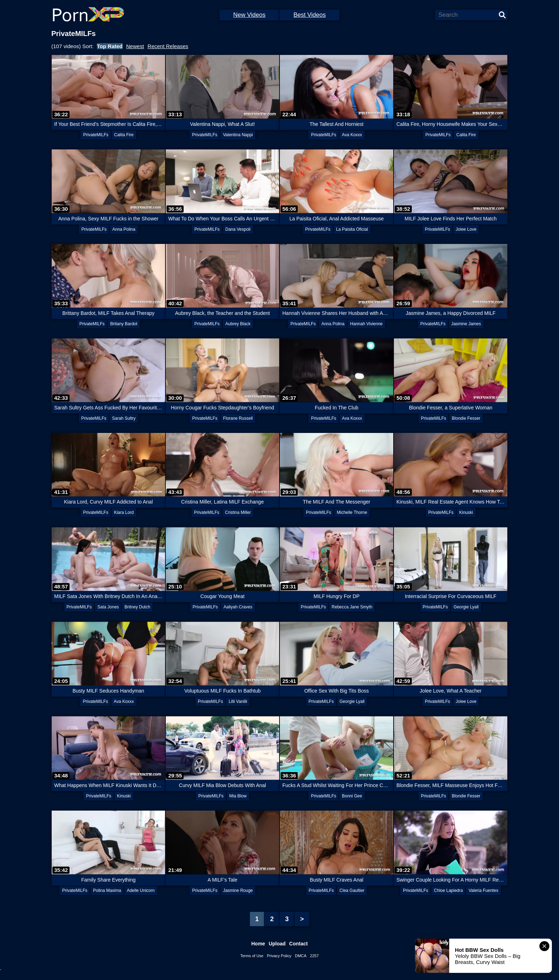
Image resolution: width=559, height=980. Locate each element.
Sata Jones (108, 607)
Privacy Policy (279, 956)
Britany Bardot (124, 324)
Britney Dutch (137, 607)
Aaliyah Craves (238, 607)
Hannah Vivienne (366, 324)
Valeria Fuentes (483, 890)
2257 (314, 956)
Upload (277, 944)
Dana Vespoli (238, 229)
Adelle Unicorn (141, 890)
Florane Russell (238, 418)
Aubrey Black (238, 324)
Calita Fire (124, 135)
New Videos (249, 15)
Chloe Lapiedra (448, 890)
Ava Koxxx (352, 135)
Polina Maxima (107, 890)
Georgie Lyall (466, 607)
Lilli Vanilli (238, 701)
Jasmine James (466, 324)
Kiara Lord (124, 512)
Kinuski (466, 512)
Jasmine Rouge (238, 890)
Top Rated (110, 46)
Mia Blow (238, 796)
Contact (298, 944)
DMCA (301, 956)
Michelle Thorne (352, 512)
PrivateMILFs (96, 135)
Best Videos (309, 15)
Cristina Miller (238, 512)
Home (258, 944)
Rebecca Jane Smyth (352, 607)
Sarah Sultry (124, 418)
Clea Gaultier (352, 890)
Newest (135, 46)
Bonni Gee (352, 796)
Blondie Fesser (466, 418)
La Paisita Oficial (352, 229)
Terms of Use (252, 956)
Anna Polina (124, 229)
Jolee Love (466, 229)
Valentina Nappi (238, 135)
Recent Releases (168, 46)
